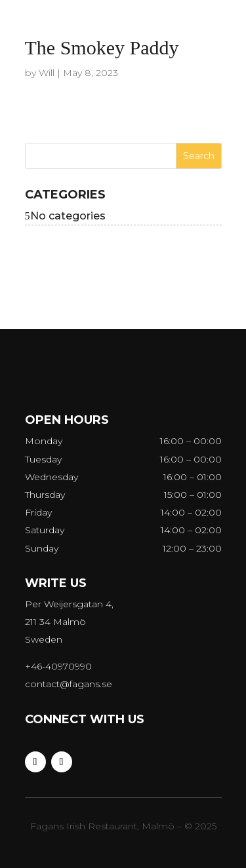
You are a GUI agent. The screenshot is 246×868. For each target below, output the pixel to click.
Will (47, 73)
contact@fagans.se (69, 684)
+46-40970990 (58, 666)
